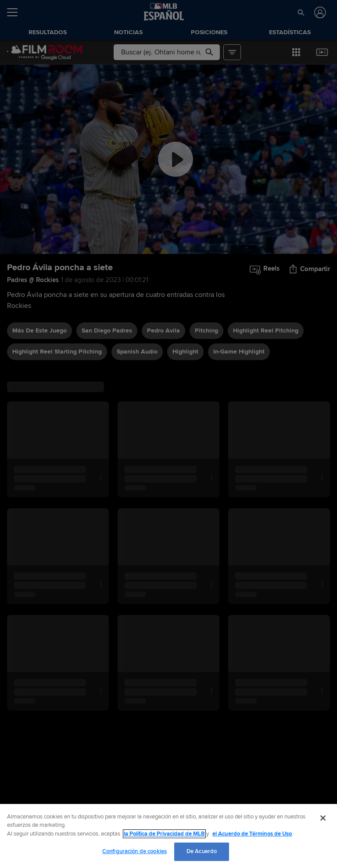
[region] (168, 836)
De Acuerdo (202, 851)
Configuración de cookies (134, 851)
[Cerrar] (323, 818)
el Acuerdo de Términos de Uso (252, 834)
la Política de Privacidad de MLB (164, 834)
